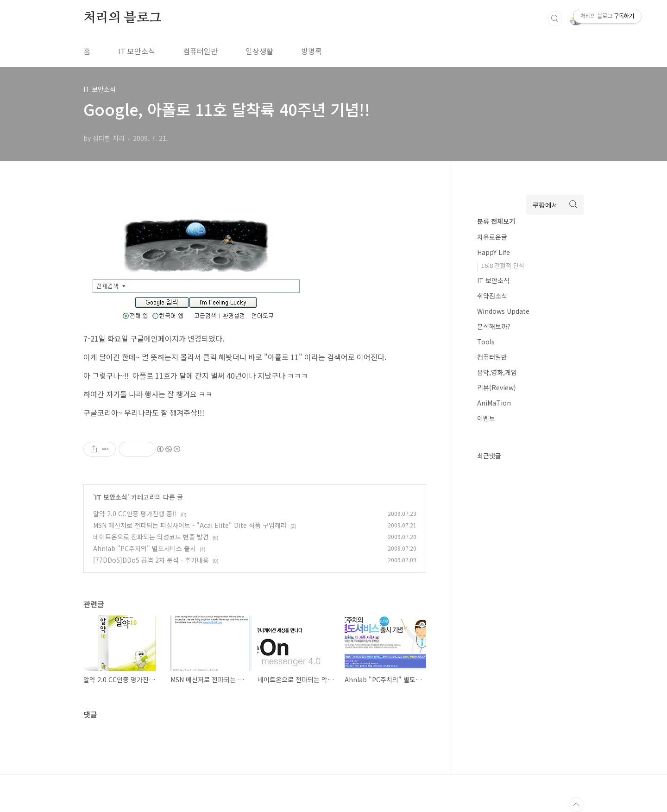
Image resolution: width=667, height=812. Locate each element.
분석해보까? (494, 326)
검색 (555, 19)
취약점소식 (492, 296)
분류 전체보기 (496, 221)
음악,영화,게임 (497, 372)
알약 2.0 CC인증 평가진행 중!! (135, 514)
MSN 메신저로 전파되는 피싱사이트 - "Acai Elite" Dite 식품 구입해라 (190, 525)
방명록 (311, 51)
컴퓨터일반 (200, 51)
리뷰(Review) (497, 387)
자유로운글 (492, 237)
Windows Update (503, 311)
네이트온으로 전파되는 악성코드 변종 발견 (151, 537)
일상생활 (259, 51)
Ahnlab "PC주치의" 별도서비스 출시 (145, 548)
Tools (486, 342)
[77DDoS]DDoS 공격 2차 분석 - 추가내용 (151, 560)
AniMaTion (494, 403)
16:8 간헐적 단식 (503, 265)
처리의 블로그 (123, 18)
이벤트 (486, 418)
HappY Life (494, 252)
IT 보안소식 (137, 51)
